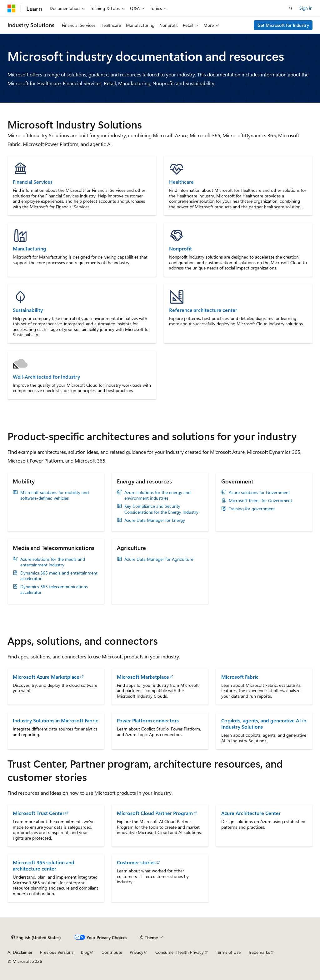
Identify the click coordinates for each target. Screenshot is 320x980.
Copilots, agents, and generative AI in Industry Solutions (264, 723)
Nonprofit (180, 249)
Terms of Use (228, 952)
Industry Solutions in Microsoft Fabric (55, 720)
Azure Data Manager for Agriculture (159, 559)
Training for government (252, 509)
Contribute (112, 952)
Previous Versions (57, 952)
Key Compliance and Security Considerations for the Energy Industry (161, 509)
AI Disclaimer (20, 952)
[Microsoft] (12, 8)
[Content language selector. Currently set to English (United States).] (36, 938)
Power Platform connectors (148, 720)
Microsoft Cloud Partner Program (155, 813)
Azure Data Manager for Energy (155, 520)
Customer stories (136, 862)
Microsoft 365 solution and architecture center (44, 865)
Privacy (137, 952)
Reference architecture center (203, 310)
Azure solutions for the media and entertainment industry (53, 562)
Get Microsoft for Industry (283, 25)
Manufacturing (30, 249)
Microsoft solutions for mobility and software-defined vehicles (55, 495)
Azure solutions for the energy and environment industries (157, 495)
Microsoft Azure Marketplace (46, 677)
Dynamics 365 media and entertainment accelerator (59, 576)
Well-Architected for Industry (46, 377)
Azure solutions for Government (259, 492)
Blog (85, 952)
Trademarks (259, 952)
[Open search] (291, 8)
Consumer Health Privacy (180, 952)
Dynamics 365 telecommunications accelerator (54, 589)
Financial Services (33, 182)
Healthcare (181, 182)
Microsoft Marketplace (143, 677)
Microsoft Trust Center (39, 813)
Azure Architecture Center (251, 813)
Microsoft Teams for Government (260, 501)
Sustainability (28, 310)
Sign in (306, 8)
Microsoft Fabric (240, 677)
